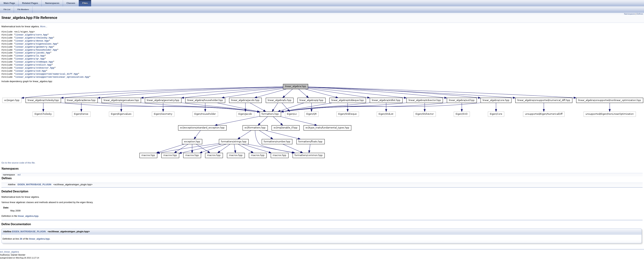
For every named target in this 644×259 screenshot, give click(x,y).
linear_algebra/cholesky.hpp (34, 38)
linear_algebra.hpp (28, 216)
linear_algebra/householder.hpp (36, 50)
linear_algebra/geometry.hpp (34, 47)
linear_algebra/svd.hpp (31, 71)
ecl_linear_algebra (9, 252)
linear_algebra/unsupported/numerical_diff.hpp (47, 74)
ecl (19, 175)
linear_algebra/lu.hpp (30, 56)
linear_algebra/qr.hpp (30, 59)
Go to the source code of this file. (18, 163)
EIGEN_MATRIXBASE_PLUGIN (34, 184)
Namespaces (630, 14)
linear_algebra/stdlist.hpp (33, 65)
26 (21, 239)
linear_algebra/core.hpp (31, 35)
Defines (640, 14)
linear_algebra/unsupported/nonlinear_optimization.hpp (52, 77)
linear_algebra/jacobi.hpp (33, 53)
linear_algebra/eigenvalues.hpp (36, 44)
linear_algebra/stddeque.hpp (34, 62)
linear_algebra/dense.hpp (32, 41)
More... (44, 26)
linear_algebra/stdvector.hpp (35, 68)
